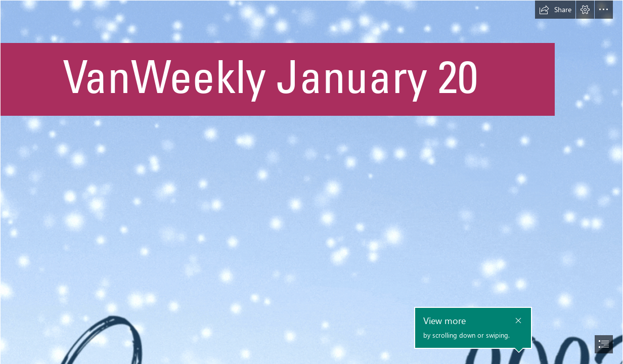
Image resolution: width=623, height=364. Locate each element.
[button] (555, 10)
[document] (312, 182)
